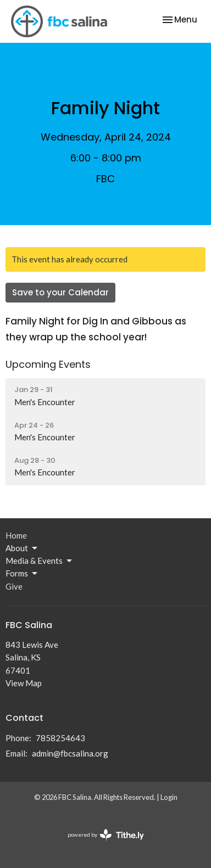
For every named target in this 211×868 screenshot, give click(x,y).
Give (14, 586)
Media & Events (40, 561)
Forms (22, 574)
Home (16, 535)
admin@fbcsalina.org (70, 753)
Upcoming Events (48, 364)
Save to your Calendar (60, 292)
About (22, 548)
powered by (106, 835)
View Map (24, 683)
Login (169, 797)
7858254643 (60, 738)
